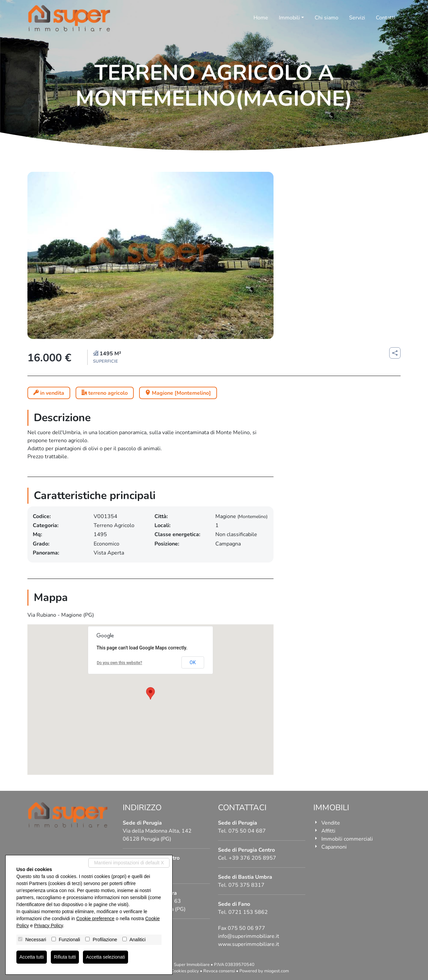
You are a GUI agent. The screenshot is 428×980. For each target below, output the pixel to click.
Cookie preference (95, 918)
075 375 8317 (246, 885)
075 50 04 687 (247, 831)
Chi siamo (327, 18)
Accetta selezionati (105, 957)
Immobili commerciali (347, 839)
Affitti (328, 831)
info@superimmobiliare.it (249, 936)
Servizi (357, 18)
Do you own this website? (120, 663)
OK (193, 662)
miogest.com (277, 971)
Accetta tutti (32, 957)
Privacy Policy (48, 926)
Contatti (386, 18)
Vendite (331, 823)
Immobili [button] (289, 18)
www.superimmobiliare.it (249, 944)
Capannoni (334, 847)
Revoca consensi (219, 971)
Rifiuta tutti (65, 957)
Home (261, 18)
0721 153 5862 (248, 912)
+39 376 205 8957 (252, 858)
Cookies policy (185, 971)
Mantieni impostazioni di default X (129, 863)
